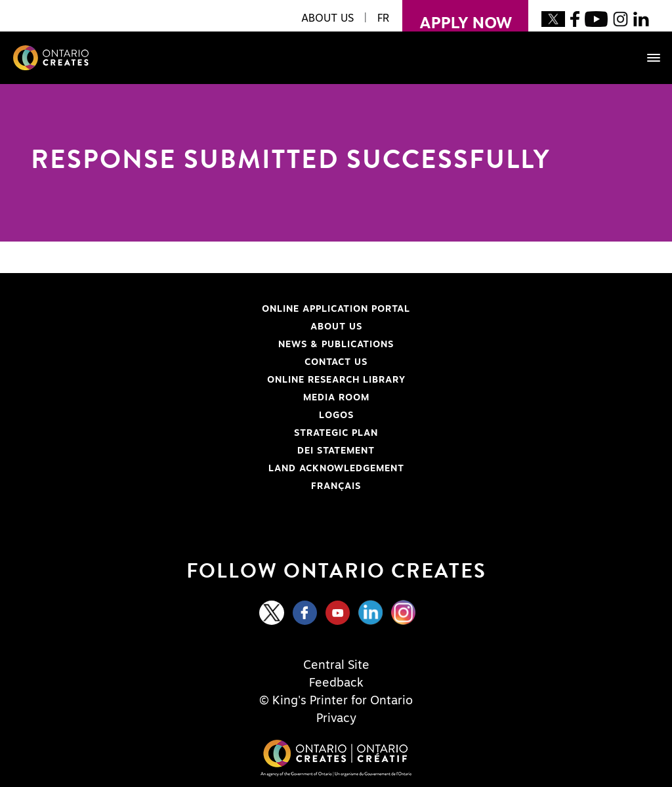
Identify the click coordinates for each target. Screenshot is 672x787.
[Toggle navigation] (647, 58)
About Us (336, 327)
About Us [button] (327, 18)
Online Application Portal (226, 309)
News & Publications (336, 345)
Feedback (336, 683)
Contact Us (336, 362)
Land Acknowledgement (223, 469)
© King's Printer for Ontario (336, 701)
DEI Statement (208, 451)
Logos (336, 415)
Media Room (336, 398)
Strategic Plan (336, 433)
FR (383, 18)
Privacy (336, 719)
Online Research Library (223, 380)
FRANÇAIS (336, 486)
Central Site (336, 666)
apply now (457, 16)
